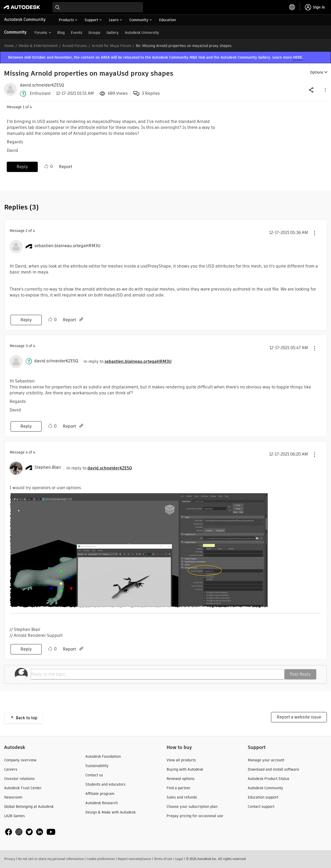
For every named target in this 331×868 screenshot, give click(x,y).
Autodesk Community (25, 19)
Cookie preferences (101, 859)
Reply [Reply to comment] (26, 320)
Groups (94, 33)
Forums (41, 33)
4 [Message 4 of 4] (27, 452)
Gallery (113, 33)
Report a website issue (299, 717)
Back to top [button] (27, 718)
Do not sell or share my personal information (51, 859)
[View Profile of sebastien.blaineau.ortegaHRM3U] (67, 246)
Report (66, 167)
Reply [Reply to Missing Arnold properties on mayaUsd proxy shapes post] (22, 167)
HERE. (298, 57)
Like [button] (46, 166)
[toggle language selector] (292, 7)
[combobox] (98, 7)
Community (15, 32)
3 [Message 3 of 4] (27, 346)
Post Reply (300, 674)
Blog (61, 33)
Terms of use (163, 859)
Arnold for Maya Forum (111, 46)
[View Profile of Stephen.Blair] (48, 467)
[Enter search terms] (98, 7)
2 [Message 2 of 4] (27, 231)
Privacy (10, 859)
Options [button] (317, 72)
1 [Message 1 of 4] (24, 107)
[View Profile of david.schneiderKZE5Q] (42, 85)
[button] (325, 90)
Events (77, 33)
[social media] (30, 832)
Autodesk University (142, 33)
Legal (179, 859)
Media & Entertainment (38, 46)
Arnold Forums (75, 46)
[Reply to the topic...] (158, 674)
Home (9, 46)
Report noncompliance (134, 859)
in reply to (127, 361)
